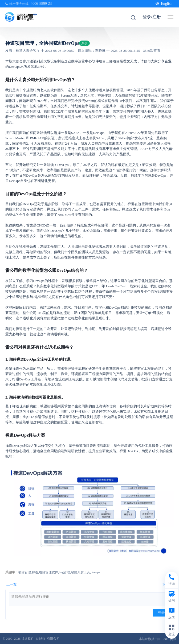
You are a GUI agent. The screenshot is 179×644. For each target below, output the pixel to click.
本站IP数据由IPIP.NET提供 (158, 639)
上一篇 (12, 584)
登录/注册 (152, 17)
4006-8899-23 (41, 4)
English (164, 4)
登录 (161, 613)
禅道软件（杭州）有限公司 (40, 639)
